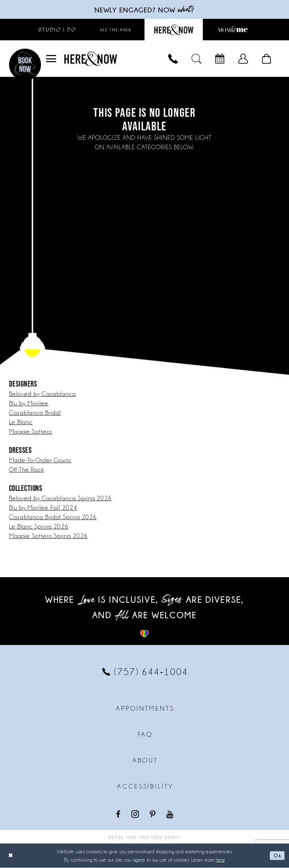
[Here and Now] (91, 59)
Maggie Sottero (30, 432)
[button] (51, 59)
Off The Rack (27, 470)
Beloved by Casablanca (43, 394)
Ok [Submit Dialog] (277, 856)
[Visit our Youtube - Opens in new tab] (170, 814)
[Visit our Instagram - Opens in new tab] (136, 814)
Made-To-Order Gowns (40, 461)
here (220, 860)
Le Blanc (21, 423)
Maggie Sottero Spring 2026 (48, 536)
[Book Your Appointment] (220, 59)
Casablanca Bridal (35, 413)
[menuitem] (51, 59)
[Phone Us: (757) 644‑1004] (173, 59)
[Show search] (196, 59)
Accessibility (145, 787)
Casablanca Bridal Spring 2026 (53, 517)
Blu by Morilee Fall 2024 (43, 508)
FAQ (145, 735)
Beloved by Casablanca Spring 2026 (60, 499)
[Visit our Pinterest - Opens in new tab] (153, 814)
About (145, 761)
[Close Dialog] (11, 856)
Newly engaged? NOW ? (144, 10)
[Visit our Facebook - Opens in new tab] (119, 814)
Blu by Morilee (29, 404)
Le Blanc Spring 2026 (39, 527)
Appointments (145, 709)
